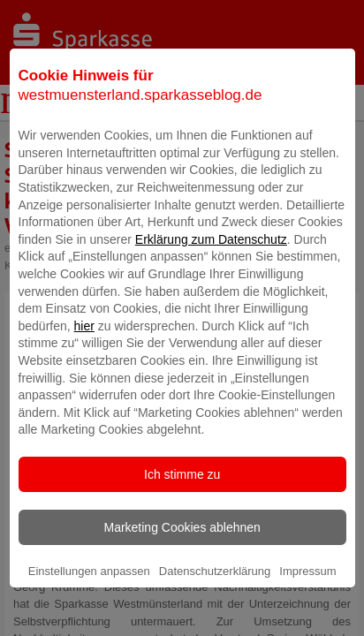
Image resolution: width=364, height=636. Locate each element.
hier (84, 348)
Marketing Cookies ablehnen (182, 549)
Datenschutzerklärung (215, 593)
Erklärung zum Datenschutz (211, 261)
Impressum (307, 593)
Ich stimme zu (182, 496)
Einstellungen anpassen (89, 593)
